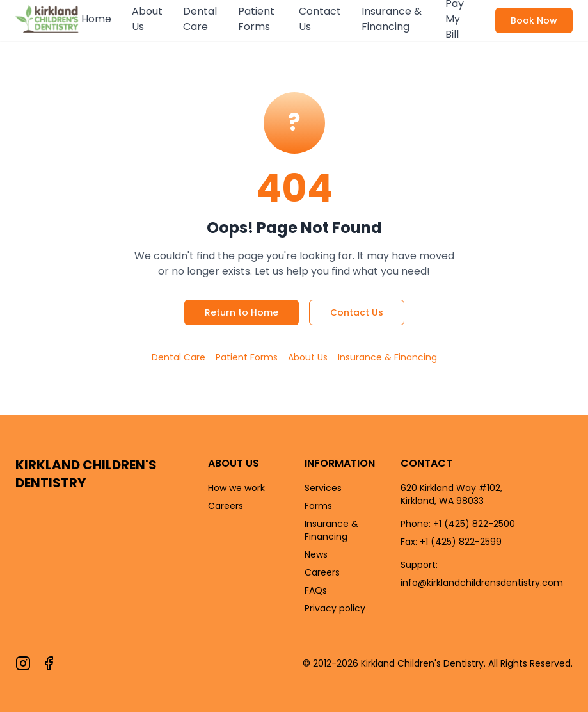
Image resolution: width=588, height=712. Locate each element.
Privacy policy (335, 608)
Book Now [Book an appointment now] (534, 20)
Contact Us (320, 19)
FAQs (316, 590)
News (316, 554)
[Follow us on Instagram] (23, 663)
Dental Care (200, 19)
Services (323, 488)
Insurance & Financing (392, 19)
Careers (226, 506)
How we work (236, 488)
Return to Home (242, 312)
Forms (318, 506)
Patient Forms (256, 19)
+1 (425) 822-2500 (474, 524)
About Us (147, 19)
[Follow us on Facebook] (49, 663)
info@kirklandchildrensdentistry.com (482, 583)
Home (96, 19)
